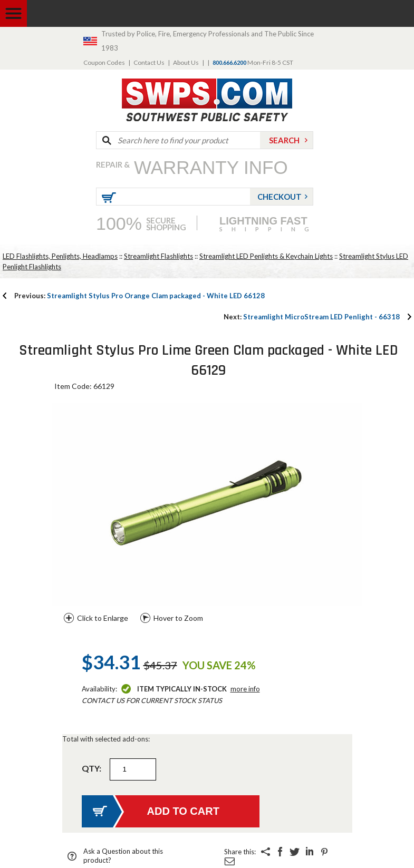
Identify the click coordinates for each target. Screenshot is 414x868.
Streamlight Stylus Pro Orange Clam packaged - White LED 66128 (139, 296)
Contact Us (149, 62)
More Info (245, 689)
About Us (186, 62)
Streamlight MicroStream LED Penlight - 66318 (312, 317)
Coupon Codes (104, 62)
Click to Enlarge (103, 618)
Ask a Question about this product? (123, 856)
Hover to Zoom (178, 618)
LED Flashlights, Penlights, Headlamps (60, 256)
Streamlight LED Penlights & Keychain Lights (266, 256)
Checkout (280, 197)
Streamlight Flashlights (158, 256)
